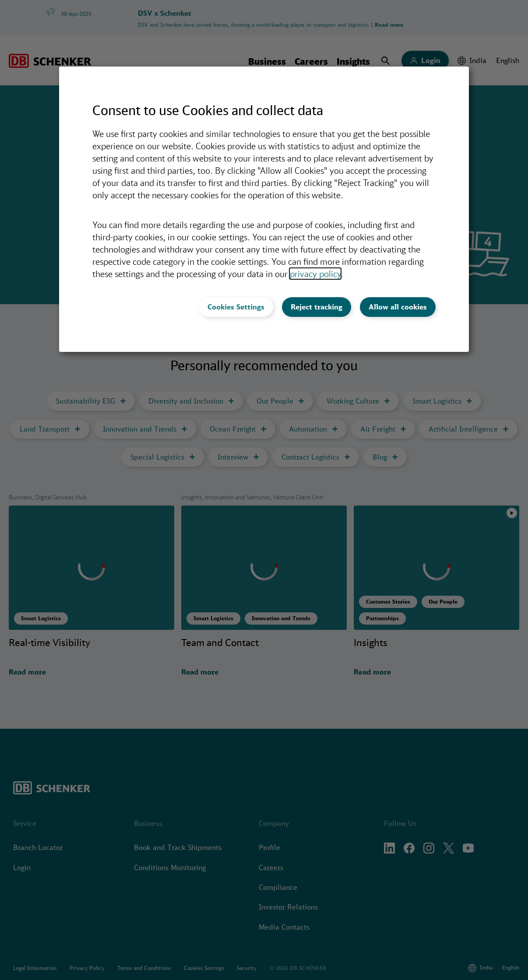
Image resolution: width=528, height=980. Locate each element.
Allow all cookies (398, 307)
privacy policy (315, 274)
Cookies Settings (236, 307)
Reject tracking (317, 307)
